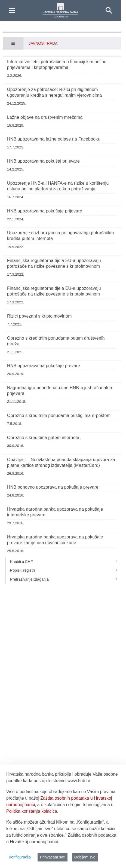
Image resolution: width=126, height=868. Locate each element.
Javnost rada (43, 43)
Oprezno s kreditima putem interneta (43, 438)
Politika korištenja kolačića (32, 811)
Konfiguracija (20, 857)
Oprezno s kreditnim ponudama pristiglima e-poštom (59, 415)
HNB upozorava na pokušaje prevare (44, 366)
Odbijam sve (85, 857)
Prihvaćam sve (53, 857)
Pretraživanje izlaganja (65, 579)
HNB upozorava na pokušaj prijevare (43, 161)
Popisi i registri (65, 570)
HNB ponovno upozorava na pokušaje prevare (53, 487)
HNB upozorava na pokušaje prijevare (45, 211)
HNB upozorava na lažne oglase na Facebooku (54, 139)
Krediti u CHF (65, 562)
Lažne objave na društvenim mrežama (45, 117)
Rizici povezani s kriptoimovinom (39, 316)
